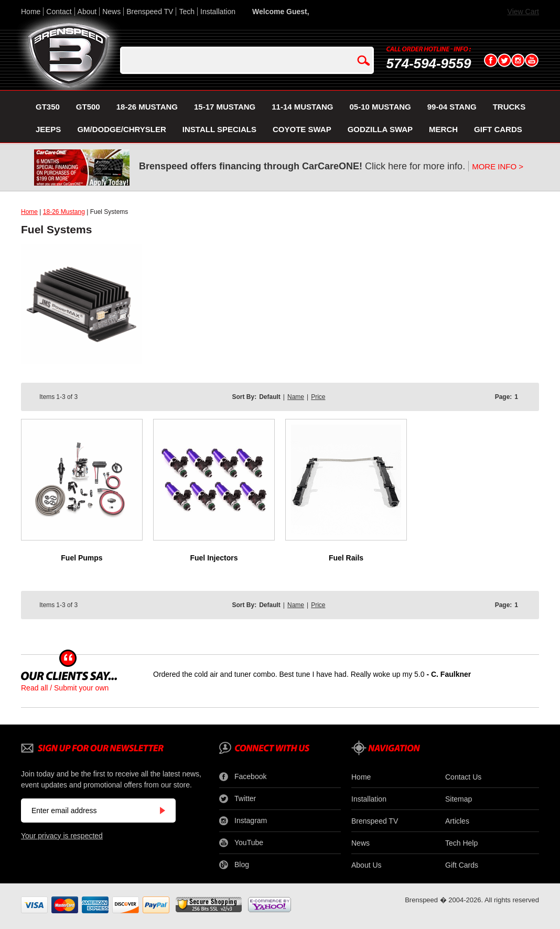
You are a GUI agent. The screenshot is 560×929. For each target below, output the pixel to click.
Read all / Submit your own (65, 688)
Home (31, 12)
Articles (457, 821)
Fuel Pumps (82, 558)
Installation (218, 12)
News (111, 12)
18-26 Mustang (64, 212)
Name (296, 397)
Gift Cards (462, 865)
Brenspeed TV (150, 12)
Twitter (238, 799)
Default (270, 397)
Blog (234, 865)
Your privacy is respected (62, 836)
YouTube (241, 843)
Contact (59, 12)
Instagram (243, 821)
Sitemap (459, 799)
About (87, 12)
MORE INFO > (498, 166)
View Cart (523, 12)
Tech (187, 12)
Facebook (243, 777)
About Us (367, 865)
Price (318, 397)
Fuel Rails (346, 558)
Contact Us (463, 777)
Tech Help (461, 843)
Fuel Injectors (214, 558)
